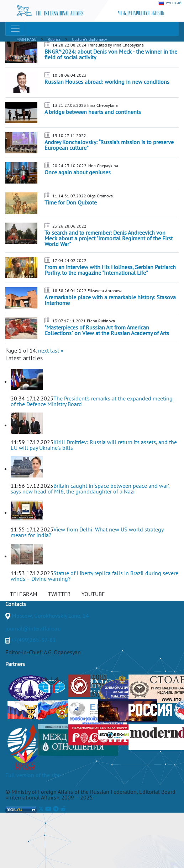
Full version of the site (33, 775)
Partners (15, 664)
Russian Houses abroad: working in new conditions (107, 82)
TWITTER (59, 594)
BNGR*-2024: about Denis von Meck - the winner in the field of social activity (111, 54)
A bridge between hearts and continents (93, 112)
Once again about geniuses (78, 172)
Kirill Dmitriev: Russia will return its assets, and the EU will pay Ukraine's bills (94, 445)
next (43, 350)
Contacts (16, 604)
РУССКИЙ (170, 3)
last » (57, 350)
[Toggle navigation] (15, 29)
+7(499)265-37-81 (33, 640)
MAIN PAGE (26, 39)
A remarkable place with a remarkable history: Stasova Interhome (110, 300)
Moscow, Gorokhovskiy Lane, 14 (50, 616)
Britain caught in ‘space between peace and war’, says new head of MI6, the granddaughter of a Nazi (90, 488)
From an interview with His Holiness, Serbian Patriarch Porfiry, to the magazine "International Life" (110, 270)
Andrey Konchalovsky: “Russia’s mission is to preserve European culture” (109, 145)
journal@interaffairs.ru (33, 628)
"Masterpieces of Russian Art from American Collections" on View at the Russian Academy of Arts (107, 330)
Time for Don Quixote (71, 202)
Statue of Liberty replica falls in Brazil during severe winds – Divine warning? (94, 576)
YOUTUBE (93, 594)
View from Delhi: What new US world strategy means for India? (87, 532)
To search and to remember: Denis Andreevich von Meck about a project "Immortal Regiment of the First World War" (109, 238)
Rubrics (54, 39)
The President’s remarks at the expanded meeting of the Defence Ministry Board (92, 401)
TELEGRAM (24, 594)
